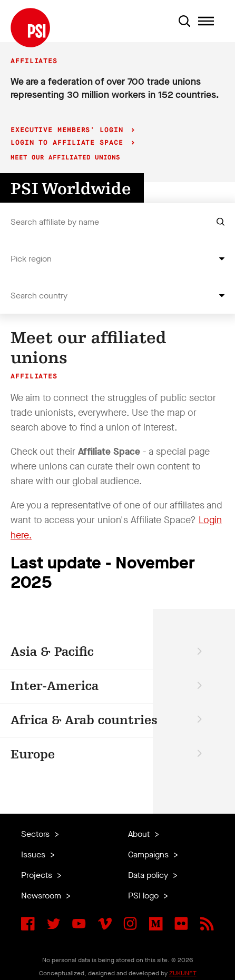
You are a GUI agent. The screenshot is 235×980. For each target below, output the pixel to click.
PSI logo (144, 896)
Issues (34, 854)
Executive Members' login (69, 130)
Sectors (36, 834)
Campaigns (149, 854)
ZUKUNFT (183, 973)
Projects (38, 875)
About (140, 834)
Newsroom (42, 896)
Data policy (149, 875)
